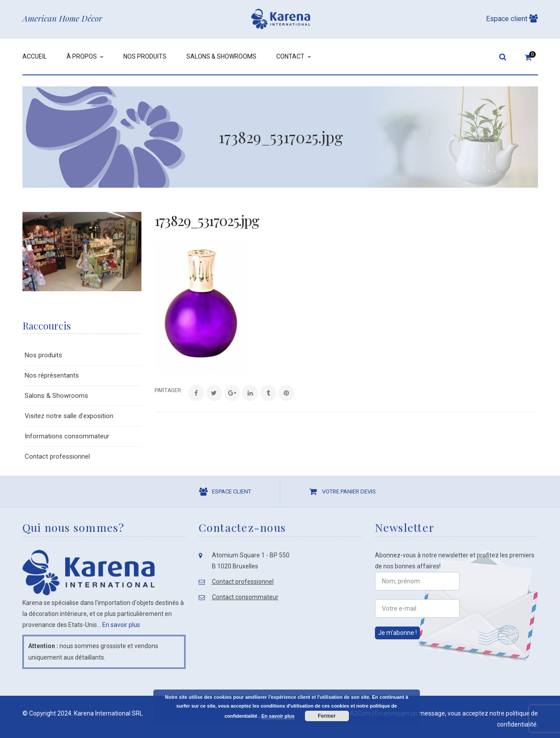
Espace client (512, 19)
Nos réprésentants (52, 375)
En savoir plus (121, 625)
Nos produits (43, 355)
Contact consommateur (245, 597)
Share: (155, 390)
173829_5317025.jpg (207, 220)
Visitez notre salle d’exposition (69, 416)
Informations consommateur (67, 436)
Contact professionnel (57, 456)
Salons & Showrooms (56, 396)
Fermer (327, 716)
